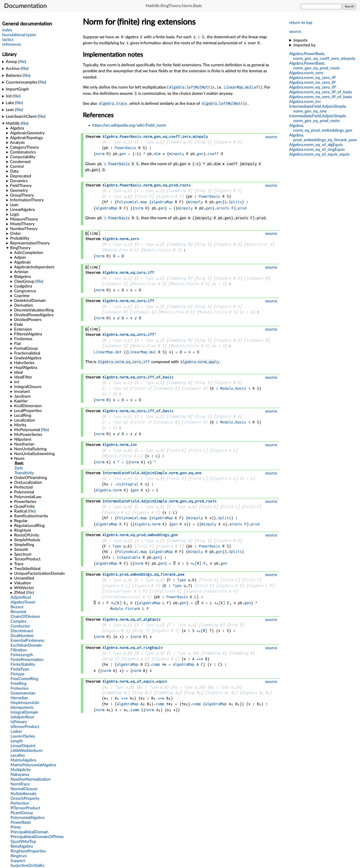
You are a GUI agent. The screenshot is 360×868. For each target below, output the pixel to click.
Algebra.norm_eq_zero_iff (124, 362)
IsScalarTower (118, 591)
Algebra (223, 142)
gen (123, 154)
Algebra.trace (113, 104)
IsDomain (255, 278)
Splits (235, 202)
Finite (138, 388)
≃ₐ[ (200, 631)
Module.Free (116, 250)
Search (349, 6)
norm (100, 154)
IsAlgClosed (163, 591)
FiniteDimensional (122, 597)
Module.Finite (157, 250)
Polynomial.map (132, 202)
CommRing (177, 142)
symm (135, 710)
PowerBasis (125, 148)
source (295, 31)
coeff (213, 154)
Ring (201, 142)
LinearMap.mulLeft (242, 87)
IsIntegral (128, 484)
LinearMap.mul (142, 352)
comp (156, 664)
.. (155, 137)
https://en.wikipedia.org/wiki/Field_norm (129, 125)
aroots (223, 208)
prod (242, 208)
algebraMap (162, 202)
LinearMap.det (108, 352)
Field (142, 196)
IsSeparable (129, 557)
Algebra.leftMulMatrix (192, 87)
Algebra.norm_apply (200, 362)
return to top (301, 23)
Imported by (305, 45)
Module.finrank (125, 609)
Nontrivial (257, 244)
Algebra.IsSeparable (206, 591)
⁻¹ (117, 462)
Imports (300, 40)
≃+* (200, 659)
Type (117, 142)
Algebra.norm (109, 490)
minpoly (177, 154)
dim (157, 154)
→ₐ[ (194, 563)
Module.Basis (233, 388)
